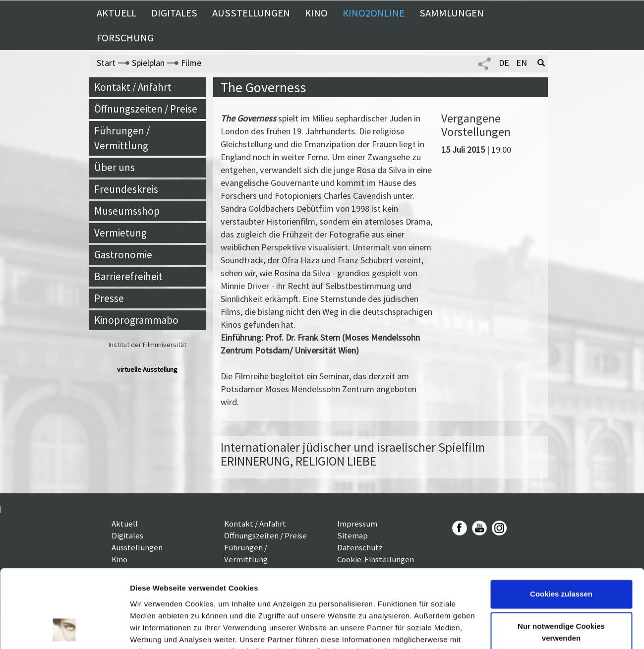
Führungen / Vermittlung (122, 138)
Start (106, 63)
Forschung (125, 38)
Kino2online (374, 13)
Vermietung (120, 233)
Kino (316, 13)
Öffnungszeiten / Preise (146, 109)
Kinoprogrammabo (136, 320)
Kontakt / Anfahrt (133, 87)
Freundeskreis (126, 189)
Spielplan (148, 63)
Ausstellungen (251, 13)
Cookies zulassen (561, 521)
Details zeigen (155, 629)
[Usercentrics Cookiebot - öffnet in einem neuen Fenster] (64, 630)
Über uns (115, 167)
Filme (191, 63)
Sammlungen (452, 13)
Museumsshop (127, 211)
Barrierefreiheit (128, 276)
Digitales (174, 13)
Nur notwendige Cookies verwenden (561, 559)
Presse (109, 298)
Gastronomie (123, 255)
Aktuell (117, 13)
